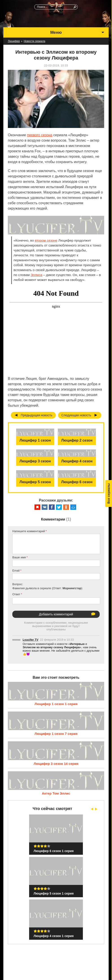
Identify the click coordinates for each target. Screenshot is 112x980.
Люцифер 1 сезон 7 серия (56, 734)
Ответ (16, 594)
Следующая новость (76, 415)
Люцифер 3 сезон (35, 461)
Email (16, 571)
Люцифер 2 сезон (77, 440)
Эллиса (37, 275)
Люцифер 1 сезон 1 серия (56, 704)
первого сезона (40, 135)
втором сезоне (46, 240)
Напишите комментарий (29, 531)
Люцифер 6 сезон (77, 482)
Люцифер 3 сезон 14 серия (56, 764)
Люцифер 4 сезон (77, 461)
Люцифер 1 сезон (35, 440)
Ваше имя (19, 557)
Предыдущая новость (37, 415)
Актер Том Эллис (56, 793)
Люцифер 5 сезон (35, 482)
